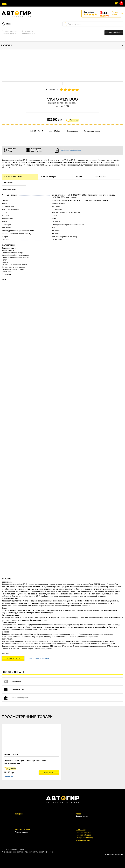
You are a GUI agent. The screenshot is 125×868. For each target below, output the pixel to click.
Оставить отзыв (13, 658)
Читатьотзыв (115, 13)
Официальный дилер (84, 838)
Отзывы (8, 183)
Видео (78, 177)
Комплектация (49, 177)
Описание (101, 177)
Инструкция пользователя (71, 150)
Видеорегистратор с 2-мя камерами (63, 103)
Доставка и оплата (83, 832)
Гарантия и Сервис (83, 835)
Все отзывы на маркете (39, 658)
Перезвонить (114, 32)
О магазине (81, 830)
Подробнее (8, 777)
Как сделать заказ (83, 840)
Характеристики (13, 177)
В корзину (49, 773)
